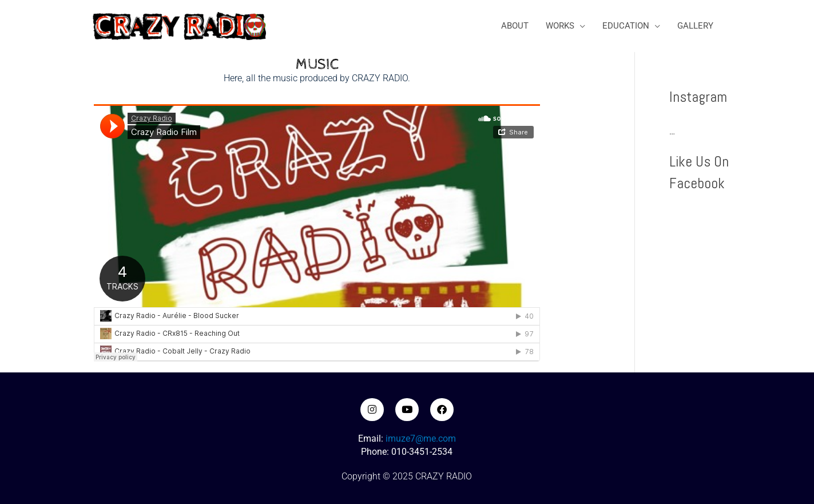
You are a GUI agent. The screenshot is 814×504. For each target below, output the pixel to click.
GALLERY (695, 26)
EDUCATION (626, 26)
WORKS (560, 26)
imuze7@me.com (421, 438)
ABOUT (515, 26)
